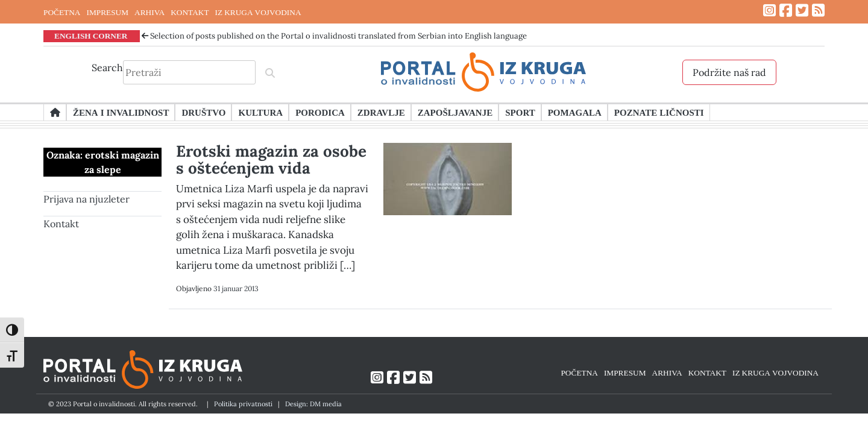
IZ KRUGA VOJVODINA (258, 12)
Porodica (320, 112)
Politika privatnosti (243, 404)
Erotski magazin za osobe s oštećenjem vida (271, 159)
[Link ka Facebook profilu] (786, 11)
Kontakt (61, 224)
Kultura (260, 112)
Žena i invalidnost (121, 112)
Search (107, 68)
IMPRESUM (107, 12)
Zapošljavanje (455, 112)
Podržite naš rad (729, 72)
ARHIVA (149, 12)
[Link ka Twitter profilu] (802, 11)
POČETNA (62, 12)
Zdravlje (381, 112)
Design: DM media (313, 404)
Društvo (203, 112)
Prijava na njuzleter (86, 199)
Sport (520, 112)
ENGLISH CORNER (91, 36)
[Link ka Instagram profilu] (769, 11)
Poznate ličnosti (659, 112)
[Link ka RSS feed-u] (818, 11)
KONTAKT (190, 12)
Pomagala (575, 112)
